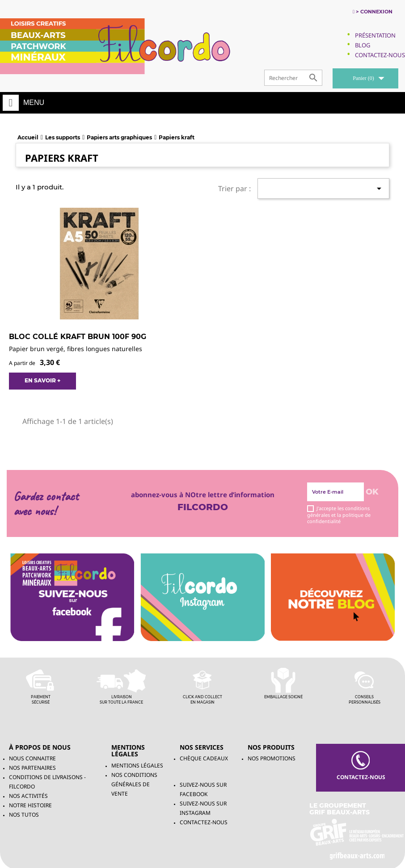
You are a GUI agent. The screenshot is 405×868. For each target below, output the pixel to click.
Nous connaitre (32, 758)
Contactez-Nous (380, 55)
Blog (363, 45)
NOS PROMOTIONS (272, 758)
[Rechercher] (293, 78)
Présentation (375, 35)
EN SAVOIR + (42, 380)
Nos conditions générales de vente (134, 784)
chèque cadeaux (204, 758)
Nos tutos (24, 815)
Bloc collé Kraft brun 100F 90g (78, 337)
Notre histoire (30, 805)
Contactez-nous (204, 822)
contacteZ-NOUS (360, 766)
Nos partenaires (32, 768)
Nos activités (28, 796)
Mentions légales (137, 765)
